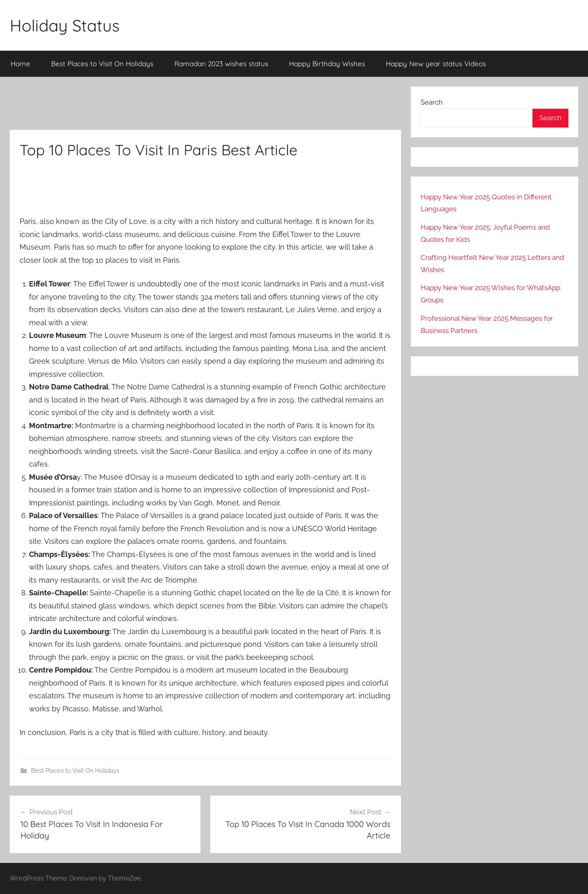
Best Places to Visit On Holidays (102, 64)
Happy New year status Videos (436, 64)
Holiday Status (65, 25)
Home (20, 64)
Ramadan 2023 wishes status (221, 64)
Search (432, 102)
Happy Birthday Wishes (327, 64)
